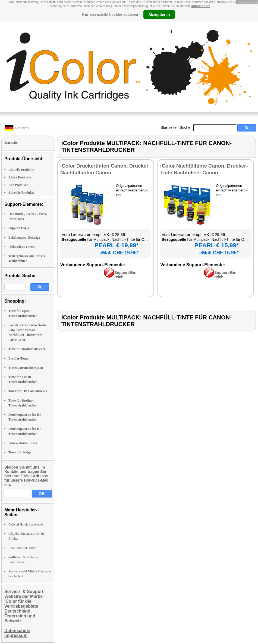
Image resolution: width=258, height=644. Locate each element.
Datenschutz (200, 6)
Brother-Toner (18, 358)
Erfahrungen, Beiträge (24, 238)
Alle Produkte (18, 185)
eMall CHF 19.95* (119, 253)
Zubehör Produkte (21, 193)
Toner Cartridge (20, 452)
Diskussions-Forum (22, 247)
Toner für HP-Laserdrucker (28, 391)
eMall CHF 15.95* (219, 253)
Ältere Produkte (20, 177)
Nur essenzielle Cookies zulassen (110, 14)
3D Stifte (22, 548)
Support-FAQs (19, 228)
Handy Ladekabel (26, 524)
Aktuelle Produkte (21, 170)
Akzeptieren (159, 14)
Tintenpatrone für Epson (26, 368)
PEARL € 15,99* (216, 245)
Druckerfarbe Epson (23, 443)
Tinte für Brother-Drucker (27, 349)
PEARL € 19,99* (117, 245)
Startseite (169, 127)
